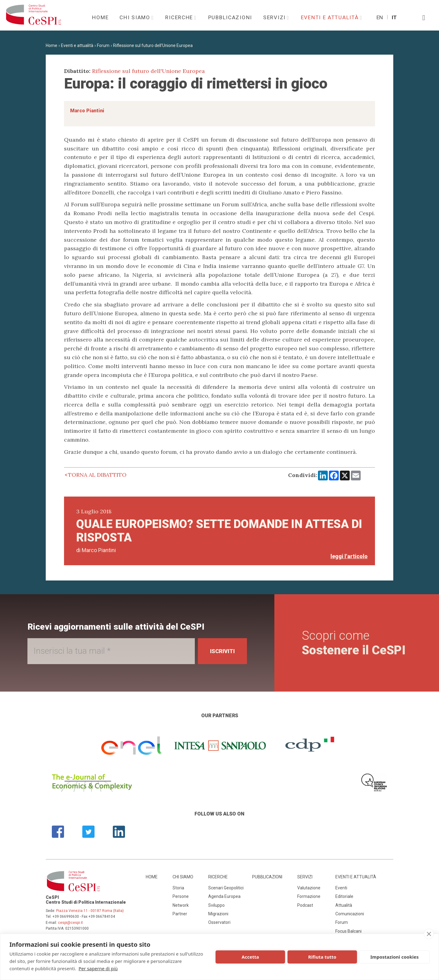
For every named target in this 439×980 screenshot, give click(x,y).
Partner (180, 914)
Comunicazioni (350, 914)
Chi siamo (136, 17)
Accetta (250, 957)
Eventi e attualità (331, 17)
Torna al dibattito (97, 475)
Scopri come (354, 643)
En (380, 17)
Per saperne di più (98, 968)
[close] (429, 934)
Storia (178, 888)
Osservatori (219, 922)
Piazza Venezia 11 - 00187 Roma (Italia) (90, 911)
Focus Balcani (348, 931)
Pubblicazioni (230, 17)
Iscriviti (222, 651)
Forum (103, 45)
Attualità (344, 905)
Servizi (275, 17)
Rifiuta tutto (322, 957)
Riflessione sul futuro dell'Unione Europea (153, 45)
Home (100, 17)
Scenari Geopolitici (226, 888)
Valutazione (309, 888)
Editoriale (344, 896)
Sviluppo (216, 905)
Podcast (305, 905)
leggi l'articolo (349, 556)
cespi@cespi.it (70, 923)
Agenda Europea (224, 896)
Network (181, 905)
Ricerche (180, 17)
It (394, 17)
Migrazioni (218, 914)
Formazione (309, 896)
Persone (181, 896)
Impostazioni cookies (395, 957)
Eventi (341, 888)
